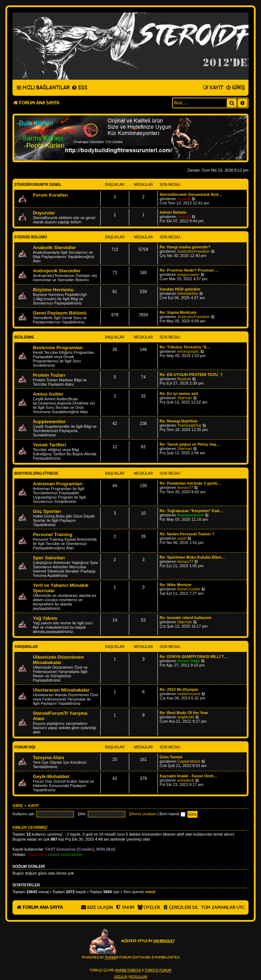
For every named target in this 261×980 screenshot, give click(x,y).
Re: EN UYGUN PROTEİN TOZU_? (191, 375)
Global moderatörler (66, 855)
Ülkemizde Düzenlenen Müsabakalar (58, 660)
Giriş (18, 806)
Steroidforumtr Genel (38, 185)
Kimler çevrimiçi (30, 827)
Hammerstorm (191, 515)
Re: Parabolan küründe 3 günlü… (191, 483)
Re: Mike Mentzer (176, 585)
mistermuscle (189, 694)
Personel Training (53, 534)
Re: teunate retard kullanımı (185, 618)
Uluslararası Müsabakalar (61, 690)
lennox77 (185, 487)
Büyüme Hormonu (53, 290)
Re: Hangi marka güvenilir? (185, 247)
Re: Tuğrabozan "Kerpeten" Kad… (191, 511)
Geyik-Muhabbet (51, 776)
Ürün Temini (171, 757)
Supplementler (49, 422)
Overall (184, 199)
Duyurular (44, 213)
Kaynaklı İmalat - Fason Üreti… (188, 776)
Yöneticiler (37, 855)
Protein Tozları (49, 375)
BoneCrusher (189, 589)
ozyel (182, 538)
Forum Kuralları (50, 195)
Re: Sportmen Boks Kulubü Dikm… (192, 557)
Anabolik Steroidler (54, 248)
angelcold (186, 717)
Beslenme (24, 337)
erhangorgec (189, 351)
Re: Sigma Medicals (178, 312)
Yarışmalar (26, 647)
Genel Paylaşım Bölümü (60, 313)
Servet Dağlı (189, 661)
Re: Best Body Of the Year (184, 713)
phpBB (111, 957)
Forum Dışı (25, 747)
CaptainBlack (189, 761)
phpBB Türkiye (128, 970)
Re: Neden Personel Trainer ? (187, 534)
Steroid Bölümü (31, 237)
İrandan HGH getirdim (180, 289)
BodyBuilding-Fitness (36, 473)
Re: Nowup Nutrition (179, 421)
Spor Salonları (49, 558)
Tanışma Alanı (49, 758)
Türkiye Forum (158, 970)
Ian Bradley (164, 941)
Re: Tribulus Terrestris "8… (185, 347)
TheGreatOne (189, 425)
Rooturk (184, 379)
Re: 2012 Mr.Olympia (179, 689)
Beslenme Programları (58, 348)
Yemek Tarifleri (49, 445)
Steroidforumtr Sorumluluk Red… (191, 194)
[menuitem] (79, 88)
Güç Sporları (47, 511)
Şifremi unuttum (143, 814)
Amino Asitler (48, 394)
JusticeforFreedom (194, 251)
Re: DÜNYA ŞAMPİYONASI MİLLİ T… (194, 657)
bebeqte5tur (188, 293)
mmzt (150, 892)
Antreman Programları (58, 484)
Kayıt (34, 806)
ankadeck (186, 780)
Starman (185, 398)
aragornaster (189, 274)
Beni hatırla (172, 814)
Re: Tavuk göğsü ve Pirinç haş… (190, 444)
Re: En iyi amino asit (179, 394)
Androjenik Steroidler (57, 271)
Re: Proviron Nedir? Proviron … (189, 270)
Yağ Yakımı (45, 618)
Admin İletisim (173, 212)
